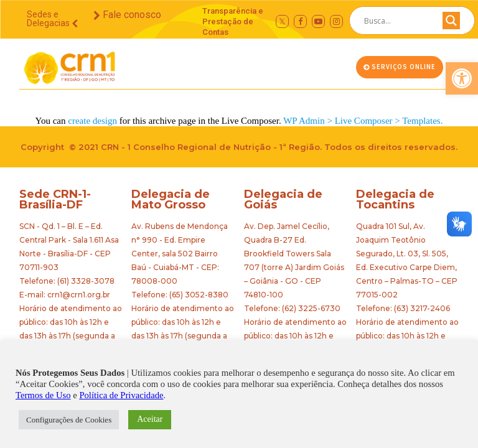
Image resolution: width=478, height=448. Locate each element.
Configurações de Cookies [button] (69, 420)
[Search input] (397, 21)
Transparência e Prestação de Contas (233, 21)
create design (92, 121)
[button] (462, 78)
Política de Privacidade (121, 395)
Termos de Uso (43, 395)
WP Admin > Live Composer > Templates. (363, 121)
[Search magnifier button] (451, 24)
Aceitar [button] (150, 419)
